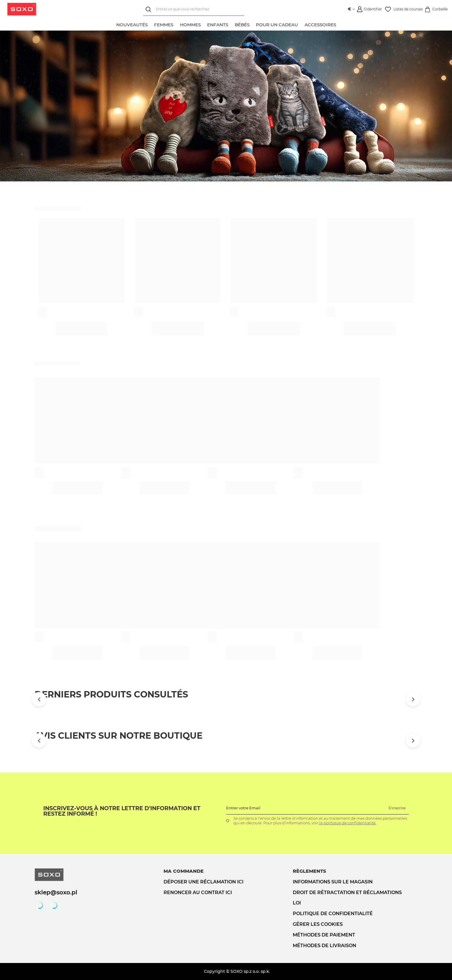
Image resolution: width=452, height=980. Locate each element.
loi (297, 903)
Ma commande (184, 871)
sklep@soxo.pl (56, 892)
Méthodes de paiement (324, 935)
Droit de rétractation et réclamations (347, 892)
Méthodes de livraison (325, 946)
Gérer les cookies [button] (318, 924)
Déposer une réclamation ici (204, 882)
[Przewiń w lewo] (39, 699)
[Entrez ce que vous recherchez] (192, 9)
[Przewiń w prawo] (413, 699)
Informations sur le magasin (333, 882)
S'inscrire (397, 808)
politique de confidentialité (333, 914)
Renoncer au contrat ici (198, 892)
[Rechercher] (148, 9)
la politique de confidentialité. (347, 823)
